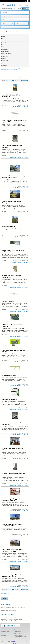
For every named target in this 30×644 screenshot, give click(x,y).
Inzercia (3, 32)
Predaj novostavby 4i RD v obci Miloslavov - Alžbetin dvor (11, 576)
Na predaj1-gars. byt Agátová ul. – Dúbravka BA (12, 424)
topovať (26, 107)
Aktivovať (4, 598)
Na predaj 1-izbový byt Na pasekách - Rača (13, 449)
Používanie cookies (18, 635)
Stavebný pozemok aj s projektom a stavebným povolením (12, 202)
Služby (3, 64)
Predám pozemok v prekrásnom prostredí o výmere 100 (14, 121)
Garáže (3, 48)
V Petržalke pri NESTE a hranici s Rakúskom (12, 326)
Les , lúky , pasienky (8, 301)
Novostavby (4, 55)
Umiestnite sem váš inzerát (12, 69)
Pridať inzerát (26, 8)
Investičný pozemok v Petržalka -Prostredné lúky (12, 277)
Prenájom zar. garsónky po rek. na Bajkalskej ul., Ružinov (12, 500)
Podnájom (4, 59)
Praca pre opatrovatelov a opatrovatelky (9, 606)
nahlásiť (14, 107)
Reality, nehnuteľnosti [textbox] (14, 16)
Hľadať (15, 27)
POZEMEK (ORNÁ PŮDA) (9, 375)
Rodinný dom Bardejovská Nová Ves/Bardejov (11, 96)
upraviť (20, 107)
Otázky (3, 8)
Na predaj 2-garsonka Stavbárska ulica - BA (14, 474)
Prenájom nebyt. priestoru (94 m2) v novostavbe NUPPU (12, 525)
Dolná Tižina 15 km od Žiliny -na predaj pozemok (13, 351)
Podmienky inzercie (5, 635)
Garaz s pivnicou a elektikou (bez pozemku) (12, 146)
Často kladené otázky (5, 631)
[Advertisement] (15, 72)
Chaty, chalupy (5, 50)
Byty (2, 44)
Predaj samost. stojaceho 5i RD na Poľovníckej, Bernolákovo (12, 550)
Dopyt (3, 38)
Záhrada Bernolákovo (8, 227)
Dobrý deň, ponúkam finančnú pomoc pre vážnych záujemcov (13, 609)
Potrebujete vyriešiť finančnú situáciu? (8, 610)
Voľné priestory (5, 66)
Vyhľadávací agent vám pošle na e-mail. (14, 598)
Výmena (3, 40)
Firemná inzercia (9, 8)
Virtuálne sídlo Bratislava (9, 399)
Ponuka (3, 36)
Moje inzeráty (17, 8)
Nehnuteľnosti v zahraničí (7, 53)
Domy (3, 46)
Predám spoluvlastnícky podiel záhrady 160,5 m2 (14, 229)
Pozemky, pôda (5, 60)
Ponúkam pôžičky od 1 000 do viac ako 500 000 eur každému (13, 607)
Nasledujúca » (25, 81)
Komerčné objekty (5, 51)
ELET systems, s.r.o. (17, 642)
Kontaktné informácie (18, 631)
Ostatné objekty (5, 57)
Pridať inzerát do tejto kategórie (15, 77)
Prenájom (3, 62)
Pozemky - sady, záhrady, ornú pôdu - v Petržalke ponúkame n (14, 251)
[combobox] (15, 16)
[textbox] (15, 20)
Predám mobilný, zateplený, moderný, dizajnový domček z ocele (13, 177)
